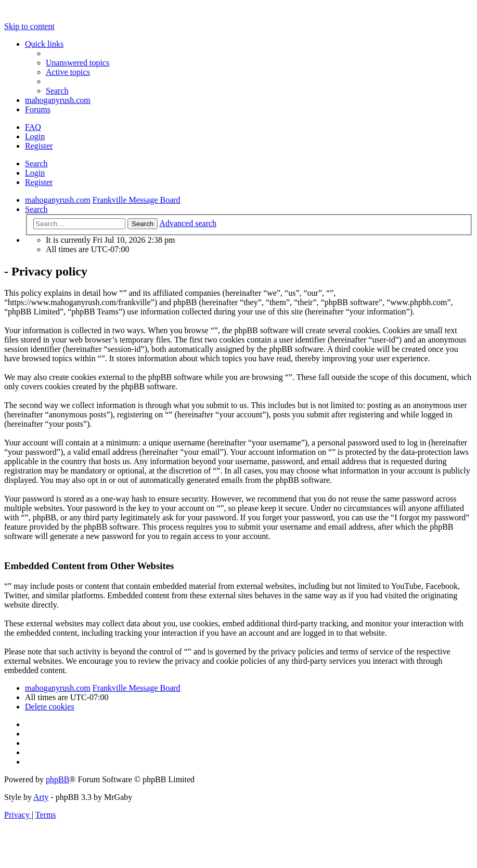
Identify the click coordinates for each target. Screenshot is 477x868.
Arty (41, 797)
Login (35, 173)
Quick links (44, 44)
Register (39, 182)
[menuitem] (78, 63)
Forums (38, 109)
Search (36, 163)
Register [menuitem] (39, 146)
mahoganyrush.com (58, 100)
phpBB (57, 779)
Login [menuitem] (35, 136)
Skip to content (29, 26)
